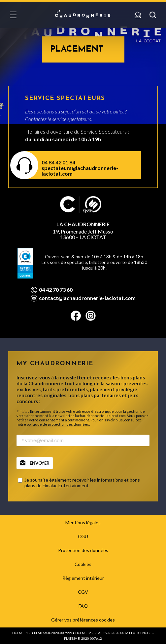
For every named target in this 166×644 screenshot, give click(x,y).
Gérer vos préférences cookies (83, 620)
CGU (83, 536)
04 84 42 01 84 (58, 162)
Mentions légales (83, 522)
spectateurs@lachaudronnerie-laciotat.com (80, 171)
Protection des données (83, 550)
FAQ (83, 606)
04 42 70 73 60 (56, 290)
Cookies (83, 564)
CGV (83, 592)
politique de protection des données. (58, 424)
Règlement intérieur (83, 578)
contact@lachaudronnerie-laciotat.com (87, 298)
